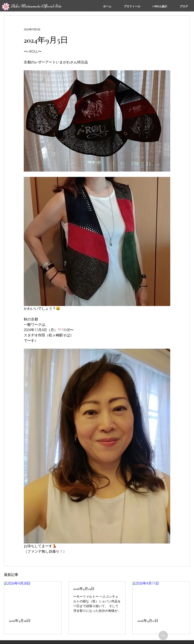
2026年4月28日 (20, 621)
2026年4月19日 (84, 589)
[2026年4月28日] (33, 598)
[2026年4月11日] (161, 598)
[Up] (163, 635)
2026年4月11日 (148, 621)
